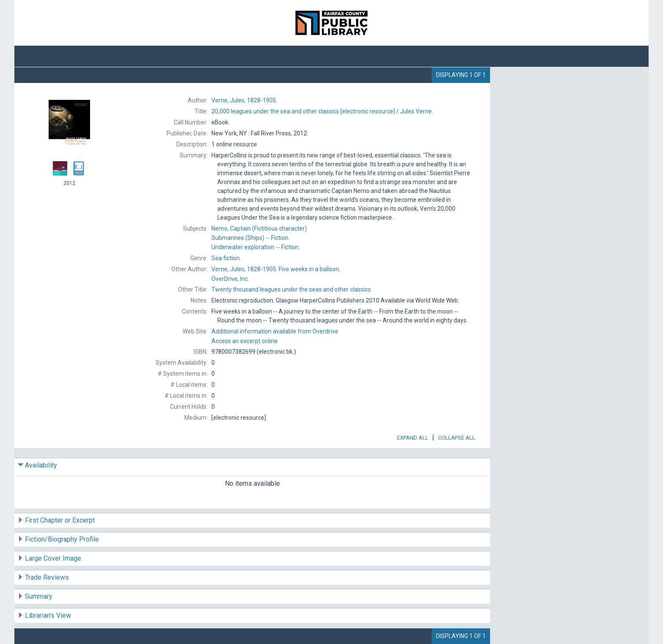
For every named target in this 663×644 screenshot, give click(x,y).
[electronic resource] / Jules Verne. (322, 111)
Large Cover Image (53, 558)
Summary (39, 596)
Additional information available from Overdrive (275, 331)
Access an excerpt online (245, 341)
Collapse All (457, 438)
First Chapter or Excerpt (60, 520)
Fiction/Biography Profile (62, 539)
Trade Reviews (47, 577)
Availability (41, 465)
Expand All (413, 438)
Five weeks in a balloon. (276, 269)
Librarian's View (48, 615)
